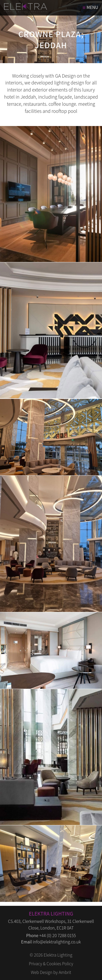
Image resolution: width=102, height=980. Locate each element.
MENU (90, 7)
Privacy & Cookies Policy (51, 964)
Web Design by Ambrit (51, 972)
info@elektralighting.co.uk (57, 942)
